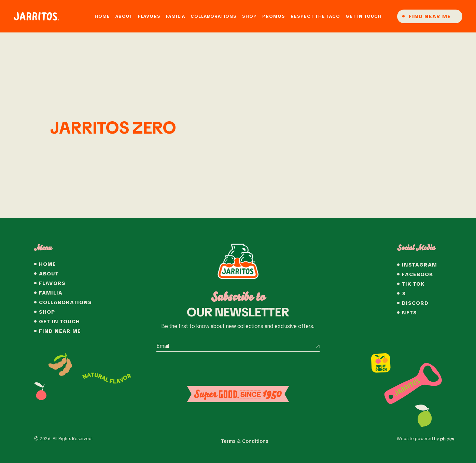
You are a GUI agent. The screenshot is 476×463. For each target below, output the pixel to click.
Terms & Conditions (245, 441)
